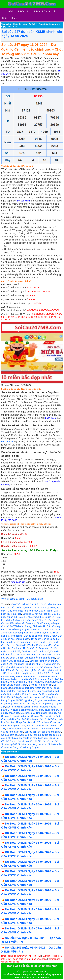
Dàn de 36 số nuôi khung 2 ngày (40, 636)
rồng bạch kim (18, 582)
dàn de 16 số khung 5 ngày (15, 630)
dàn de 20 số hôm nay (41, 630)
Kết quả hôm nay (15, 670)
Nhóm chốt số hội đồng (47, 688)
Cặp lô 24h (38, 608)
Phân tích (18, 24)
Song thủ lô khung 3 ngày (26, 747)
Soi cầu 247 (37, 716)
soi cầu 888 (7, 442)
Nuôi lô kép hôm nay (24, 704)
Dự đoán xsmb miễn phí (42, 661)
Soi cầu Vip (23, 11)
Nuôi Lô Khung (10, 18)
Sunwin (46, 956)
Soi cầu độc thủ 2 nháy (49, 732)
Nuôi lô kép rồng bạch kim (20, 707)
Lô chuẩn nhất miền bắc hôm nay (33, 677)
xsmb (3, 956)
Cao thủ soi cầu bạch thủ (19, 608)
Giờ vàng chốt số (50, 664)
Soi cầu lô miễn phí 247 (30, 741)
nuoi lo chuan (50, 700)
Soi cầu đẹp (31, 732)
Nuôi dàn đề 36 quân (12, 697)
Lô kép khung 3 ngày (22, 679)
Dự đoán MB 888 (15, 658)
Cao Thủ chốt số (20, 604)
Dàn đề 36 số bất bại (12, 636)
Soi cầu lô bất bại (28, 735)
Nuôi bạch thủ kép (26, 691)
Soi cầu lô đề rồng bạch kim (33, 738)
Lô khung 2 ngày (24, 682)
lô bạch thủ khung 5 (18, 673)
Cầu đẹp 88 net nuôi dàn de (37, 614)
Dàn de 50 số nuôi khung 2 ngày (22, 642)
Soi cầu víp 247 (9, 744)
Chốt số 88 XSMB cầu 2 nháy (16, 626)
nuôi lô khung (41, 707)
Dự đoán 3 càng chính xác (40, 648)
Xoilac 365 (14, 962)
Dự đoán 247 (18, 648)
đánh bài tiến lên (21, 959)
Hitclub (55, 956)
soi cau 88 (47, 722)
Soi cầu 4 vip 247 (32, 722)
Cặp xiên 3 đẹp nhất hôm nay (23, 611)
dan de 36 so (52, 633)
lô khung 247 (41, 682)
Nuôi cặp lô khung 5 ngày (45, 694)
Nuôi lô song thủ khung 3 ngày (29, 710)
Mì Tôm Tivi (35, 956)
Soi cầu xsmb (24, 201)
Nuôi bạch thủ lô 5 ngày (19, 694)
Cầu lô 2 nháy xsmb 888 (31, 617)
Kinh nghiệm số (33, 670)
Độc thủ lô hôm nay (37, 645)
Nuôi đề (28, 697)
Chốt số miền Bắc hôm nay (46, 626)
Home (10, 11)
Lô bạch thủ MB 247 (39, 673)
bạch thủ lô (51, 418)
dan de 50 (36, 639)
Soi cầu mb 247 (51, 741)
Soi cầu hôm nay (10, 735)
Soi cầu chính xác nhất (43, 729)
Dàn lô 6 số (46, 642)
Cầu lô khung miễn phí (48, 623)
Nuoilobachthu (28, 713)
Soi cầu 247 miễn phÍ (44, 11)
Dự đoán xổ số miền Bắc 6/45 (40, 658)
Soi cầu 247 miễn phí (28, 719)
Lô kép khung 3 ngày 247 (46, 679)
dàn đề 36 (39, 633)
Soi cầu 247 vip (14, 722)
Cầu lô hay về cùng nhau (23, 623)
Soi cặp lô (6, 716)
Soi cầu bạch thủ (35, 725)
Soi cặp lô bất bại (21, 716)
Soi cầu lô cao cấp (47, 735)
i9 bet (8, 959)
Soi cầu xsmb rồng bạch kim (33, 744)
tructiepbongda (39, 959)
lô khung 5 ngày (19, 685)
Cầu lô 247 (50, 617)
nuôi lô (36, 697)
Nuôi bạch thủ (8, 691)
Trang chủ (6, 24)
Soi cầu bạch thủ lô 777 (18, 729)
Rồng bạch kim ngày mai (49, 713)
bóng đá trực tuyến (17, 956)
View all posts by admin (13, 599)
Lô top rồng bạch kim (23, 688)
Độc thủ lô (21, 645)
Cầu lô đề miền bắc (42, 620)
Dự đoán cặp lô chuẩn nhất (35, 651)
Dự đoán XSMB (35, 599)
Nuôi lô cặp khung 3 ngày (29, 700)
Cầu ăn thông (46, 611)
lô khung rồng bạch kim (40, 685)
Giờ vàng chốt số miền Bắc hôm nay (20, 667)
